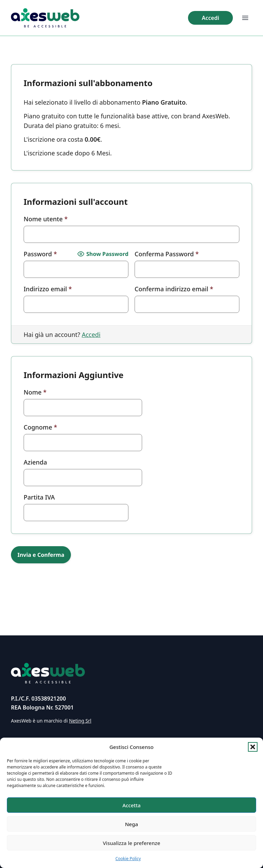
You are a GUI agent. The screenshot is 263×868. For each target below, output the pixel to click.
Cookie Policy (128, 859)
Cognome (40, 427)
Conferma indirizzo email (174, 289)
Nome (35, 392)
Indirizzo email (48, 289)
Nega (131, 824)
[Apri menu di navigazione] (245, 18)
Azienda (35, 462)
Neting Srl (80, 721)
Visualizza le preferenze (131, 843)
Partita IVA (39, 497)
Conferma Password (167, 254)
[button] (253, 747)
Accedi (91, 335)
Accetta (131, 805)
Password (40, 254)
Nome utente (46, 219)
